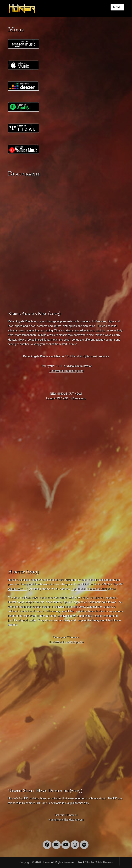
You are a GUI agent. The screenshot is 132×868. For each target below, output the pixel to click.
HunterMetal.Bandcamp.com (66, 371)
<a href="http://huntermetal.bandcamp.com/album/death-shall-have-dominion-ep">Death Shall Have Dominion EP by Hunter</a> (58, 717)
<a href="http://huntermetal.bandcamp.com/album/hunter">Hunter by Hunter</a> (58, 499)
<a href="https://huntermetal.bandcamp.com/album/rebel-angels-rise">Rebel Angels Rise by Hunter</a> (58, 240)
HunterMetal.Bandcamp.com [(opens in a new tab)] (66, 642)
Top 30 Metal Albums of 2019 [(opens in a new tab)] (89, 589)
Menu (117, 7)
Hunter (46, 862)
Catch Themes (104, 862)
